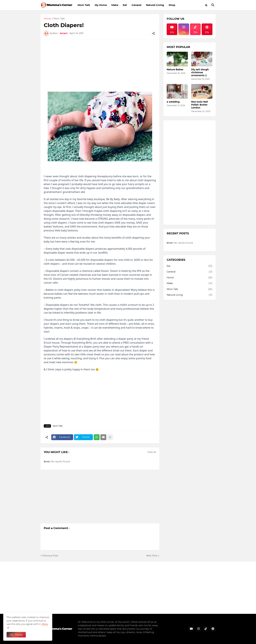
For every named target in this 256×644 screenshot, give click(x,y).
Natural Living (155, 5)
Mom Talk (84, 5)
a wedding (173, 102)
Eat (125, 5)
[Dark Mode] (207, 5)
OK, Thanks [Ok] (16, 635)
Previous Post (50, 556)
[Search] (213, 5)
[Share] (153, 33)
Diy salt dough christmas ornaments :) (200, 72)
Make (115, 5)
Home (47, 19)
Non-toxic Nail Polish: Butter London (200, 105)
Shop (172, 5)
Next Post (152, 556)
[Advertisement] (100, 66)
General (136, 5)
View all (152, 452)
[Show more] (110, 437)
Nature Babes (175, 69)
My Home (101, 5)
